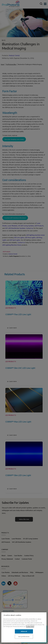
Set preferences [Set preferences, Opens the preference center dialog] (24, 637)
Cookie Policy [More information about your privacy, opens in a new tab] (30, 626)
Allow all (24, 631)
